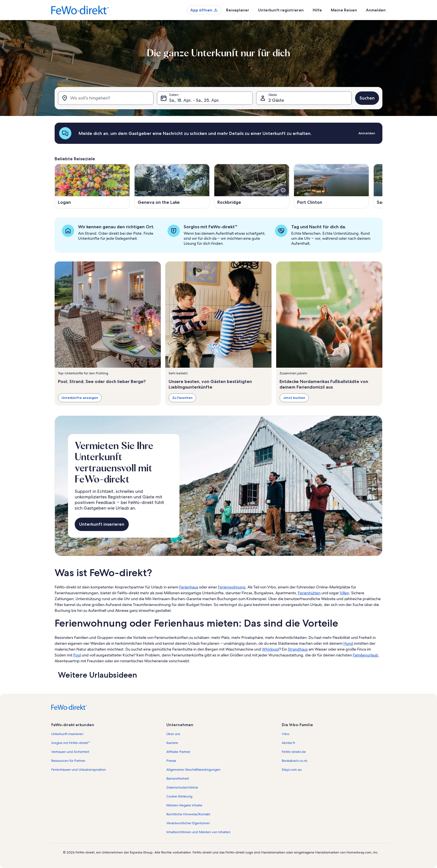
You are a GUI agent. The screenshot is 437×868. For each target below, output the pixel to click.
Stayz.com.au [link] (292, 770)
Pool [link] (77, 655)
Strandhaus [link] (298, 649)
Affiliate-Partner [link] (178, 752)
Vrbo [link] (286, 734)
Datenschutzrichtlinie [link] (182, 787)
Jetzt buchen (294, 398)
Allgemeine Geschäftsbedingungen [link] (193, 770)
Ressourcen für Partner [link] (68, 761)
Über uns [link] (173, 734)
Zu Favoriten (182, 398)
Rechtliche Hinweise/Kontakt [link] (188, 814)
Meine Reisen (344, 10)
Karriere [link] (172, 743)
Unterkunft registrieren (281, 10)
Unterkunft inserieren (102, 524)
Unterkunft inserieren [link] (67, 734)
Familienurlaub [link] (366, 655)
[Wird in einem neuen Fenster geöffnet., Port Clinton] (331, 186)
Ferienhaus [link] (189, 587)
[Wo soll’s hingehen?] (106, 98)
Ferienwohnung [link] (232, 587)
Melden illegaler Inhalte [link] (184, 805)
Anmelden (376, 10)
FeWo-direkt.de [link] (294, 752)
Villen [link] (344, 593)
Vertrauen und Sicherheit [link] (70, 752)
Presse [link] (171, 761)
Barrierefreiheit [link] (178, 779)
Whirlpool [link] (270, 649)
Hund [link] (348, 643)
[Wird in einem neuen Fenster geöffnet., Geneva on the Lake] (172, 186)
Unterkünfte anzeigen (80, 398)
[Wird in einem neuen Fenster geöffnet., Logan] (92, 186)
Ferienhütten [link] (309, 593)
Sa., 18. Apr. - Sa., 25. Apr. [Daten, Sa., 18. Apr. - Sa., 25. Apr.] (194, 100)
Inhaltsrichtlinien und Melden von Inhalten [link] (198, 832)
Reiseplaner (238, 10)
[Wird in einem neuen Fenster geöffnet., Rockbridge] (252, 186)
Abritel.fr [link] (288, 743)
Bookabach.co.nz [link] (294, 761)
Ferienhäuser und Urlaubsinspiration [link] (79, 770)
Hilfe (317, 10)
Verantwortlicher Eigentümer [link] (188, 823)
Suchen (367, 98)
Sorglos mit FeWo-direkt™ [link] (71, 743)
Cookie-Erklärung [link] (179, 796)
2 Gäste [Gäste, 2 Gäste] (276, 100)
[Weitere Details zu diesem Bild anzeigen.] (283, 190)
